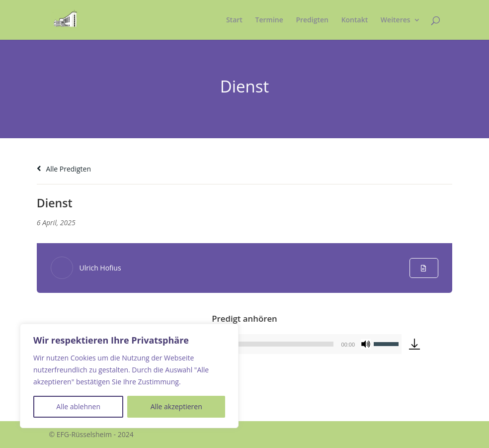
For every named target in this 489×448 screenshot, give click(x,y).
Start (234, 20)
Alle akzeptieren (176, 406)
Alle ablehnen (78, 406)
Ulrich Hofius (100, 268)
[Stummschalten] (366, 344)
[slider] (388, 343)
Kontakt (355, 20)
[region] (129, 376)
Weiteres (396, 20)
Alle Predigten (64, 169)
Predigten (312, 20)
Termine (269, 20)
